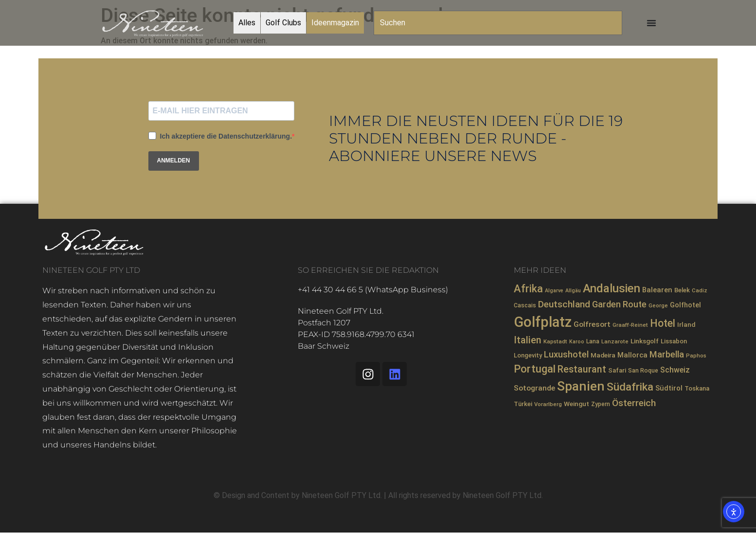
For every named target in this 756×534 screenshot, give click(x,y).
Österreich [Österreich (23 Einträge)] (634, 403)
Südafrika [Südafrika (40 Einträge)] (630, 387)
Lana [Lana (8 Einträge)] (593, 341)
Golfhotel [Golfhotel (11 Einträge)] (685, 305)
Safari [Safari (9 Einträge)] (617, 370)
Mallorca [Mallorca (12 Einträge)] (632, 355)
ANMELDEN (174, 160)
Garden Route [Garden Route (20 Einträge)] (619, 304)
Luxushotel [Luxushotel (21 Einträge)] (566, 354)
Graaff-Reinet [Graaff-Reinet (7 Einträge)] (630, 325)
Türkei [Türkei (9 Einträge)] (523, 404)
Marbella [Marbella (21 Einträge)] (667, 354)
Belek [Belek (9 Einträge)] (682, 290)
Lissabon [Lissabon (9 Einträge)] (674, 341)
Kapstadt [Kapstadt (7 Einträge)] (555, 341)
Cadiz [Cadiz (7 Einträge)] (700, 290)
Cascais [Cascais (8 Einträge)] (525, 305)
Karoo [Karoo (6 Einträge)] (577, 342)
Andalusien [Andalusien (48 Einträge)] (612, 288)
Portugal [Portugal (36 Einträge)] (535, 369)
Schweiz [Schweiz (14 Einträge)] (675, 370)
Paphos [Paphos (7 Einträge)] (696, 356)
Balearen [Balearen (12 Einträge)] (657, 290)
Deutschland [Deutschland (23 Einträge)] (564, 304)
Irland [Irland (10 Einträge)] (686, 324)
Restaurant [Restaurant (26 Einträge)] (582, 369)
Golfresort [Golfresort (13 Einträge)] (592, 324)
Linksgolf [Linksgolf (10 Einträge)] (645, 341)
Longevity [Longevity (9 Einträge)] (528, 355)
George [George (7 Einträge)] (658, 305)
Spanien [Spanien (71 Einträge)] (581, 386)
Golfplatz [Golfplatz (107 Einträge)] (543, 322)
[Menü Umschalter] (651, 23)
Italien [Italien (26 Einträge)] (528, 340)
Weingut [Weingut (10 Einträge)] (576, 404)
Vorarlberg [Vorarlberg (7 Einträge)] (548, 404)
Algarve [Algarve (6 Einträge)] (554, 291)
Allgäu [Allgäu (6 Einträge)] (573, 291)
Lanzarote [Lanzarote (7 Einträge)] (615, 341)
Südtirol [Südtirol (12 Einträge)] (669, 388)
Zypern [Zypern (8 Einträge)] (601, 404)
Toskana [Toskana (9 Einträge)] (697, 388)
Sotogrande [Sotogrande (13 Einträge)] (534, 388)
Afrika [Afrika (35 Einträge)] (528, 289)
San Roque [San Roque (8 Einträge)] (643, 371)
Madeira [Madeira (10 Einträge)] (603, 355)
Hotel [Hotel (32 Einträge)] (663, 323)
